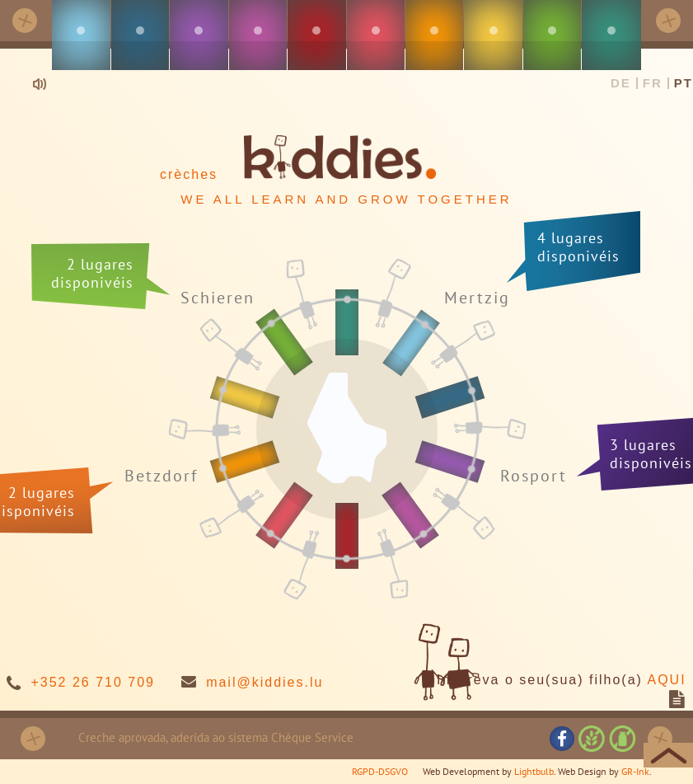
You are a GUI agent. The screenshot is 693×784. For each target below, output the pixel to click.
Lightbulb (534, 771)
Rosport (534, 476)
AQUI (666, 680)
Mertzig (477, 297)
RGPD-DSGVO (380, 771)
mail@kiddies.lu (265, 682)
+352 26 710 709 (93, 682)
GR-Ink (635, 771)
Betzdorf (161, 477)
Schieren (218, 298)
